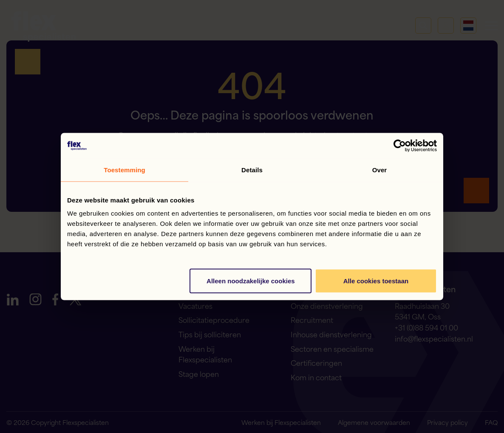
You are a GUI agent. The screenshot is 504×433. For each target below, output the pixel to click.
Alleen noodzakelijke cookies (251, 281)
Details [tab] (252, 170)
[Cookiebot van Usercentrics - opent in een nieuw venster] (400, 146)
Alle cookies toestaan (376, 281)
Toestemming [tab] (125, 170)
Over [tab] (380, 170)
